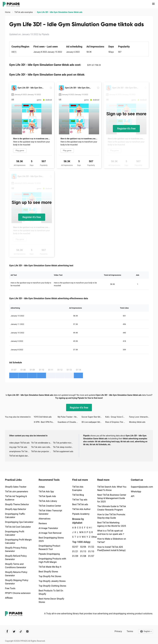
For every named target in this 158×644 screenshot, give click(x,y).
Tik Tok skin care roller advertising (42, 447)
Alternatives (45, 519)
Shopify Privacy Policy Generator (16, 549)
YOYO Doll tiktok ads (43, 417)
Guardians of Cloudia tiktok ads (69, 422)
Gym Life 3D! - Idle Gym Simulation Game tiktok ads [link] (60, 12)
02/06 (83, 547)
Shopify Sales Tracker (16, 487)
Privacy (118, 631)
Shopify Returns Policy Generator (16, 574)
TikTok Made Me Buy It (50, 567)
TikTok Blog (78, 495)
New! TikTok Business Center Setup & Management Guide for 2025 (112, 498)
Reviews (43, 523)
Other (91, 537)
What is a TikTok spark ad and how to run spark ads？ (111, 532)
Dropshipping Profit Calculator (15, 533)
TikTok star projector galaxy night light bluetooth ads (42, 451)
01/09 (75, 556)
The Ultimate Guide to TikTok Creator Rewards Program (112, 508)
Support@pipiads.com (142, 487)
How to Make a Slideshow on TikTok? (112, 541)
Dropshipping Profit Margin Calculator (18, 541)
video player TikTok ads (19, 443)
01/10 (91, 551)
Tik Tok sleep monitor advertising (64, 447)
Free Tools (10, 588)
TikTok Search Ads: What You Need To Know (112, 488)
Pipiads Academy (81, 514)
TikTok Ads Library (48, 501)
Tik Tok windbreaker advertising (42, 443)
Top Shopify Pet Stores (50, 576)
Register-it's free (126, 129)
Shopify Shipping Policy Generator (17, 582)
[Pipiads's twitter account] (14, 631)
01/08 (83, 556)
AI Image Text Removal (50, 533)
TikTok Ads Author (81, 509)
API (133, 496)
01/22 (91, 547)
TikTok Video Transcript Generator (50, 512)
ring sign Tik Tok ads (18, 447)
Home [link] (8, 12)
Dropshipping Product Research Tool (49, 548)
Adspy (42, 487)
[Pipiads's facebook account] (7, 631)
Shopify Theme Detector (17, 504)
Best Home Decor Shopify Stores (51, 600)
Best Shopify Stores (48, 572)
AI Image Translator (48, 528)
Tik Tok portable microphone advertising (64, 443)
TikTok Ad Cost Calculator (18, 527)
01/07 (91, 556)
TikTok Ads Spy (46, 492)
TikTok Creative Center (50, 506)
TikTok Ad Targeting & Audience (16, 498)
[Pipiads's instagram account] (27, 631)
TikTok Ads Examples (78, 488)
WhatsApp (136, 492)
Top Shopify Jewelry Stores (52, 581)
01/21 (75, 551)
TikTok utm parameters (17, 492)
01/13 (83, 551)
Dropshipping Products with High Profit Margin (52, 560)
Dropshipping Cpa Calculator (19, 522)
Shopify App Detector (16, 509)
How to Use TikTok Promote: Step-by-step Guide (111, 516)
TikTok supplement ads (63, 451)
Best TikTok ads (80, 504)
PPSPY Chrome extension (18, 593)
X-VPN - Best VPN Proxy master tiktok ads (46, 422)
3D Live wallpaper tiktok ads (93, 422)
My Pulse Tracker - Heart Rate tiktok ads (69, 417)
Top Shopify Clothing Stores (52, 586)
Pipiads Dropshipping (49, 554)
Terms (130, 631)
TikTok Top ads (80, 500)
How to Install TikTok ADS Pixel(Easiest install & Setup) (111, 549)
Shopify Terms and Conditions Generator (16, 566)
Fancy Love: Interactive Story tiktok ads (141, 417)
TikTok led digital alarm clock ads (20, 456)
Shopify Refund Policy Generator (16, 558)
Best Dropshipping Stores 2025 (51, 539)
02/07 (75, 547)
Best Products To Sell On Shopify (51, 592)
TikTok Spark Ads (47, 496)
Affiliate (9, 598)
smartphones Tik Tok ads (20, 451)
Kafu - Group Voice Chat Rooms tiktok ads (117, 417)
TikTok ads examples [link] (24, 12)
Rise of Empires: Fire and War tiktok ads (117, 422)
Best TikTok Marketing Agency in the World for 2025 (112, 524)
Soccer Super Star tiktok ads (93, 417)
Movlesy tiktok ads (137, 422)
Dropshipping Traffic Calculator (15, 516)
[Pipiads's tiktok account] (21, 631)
